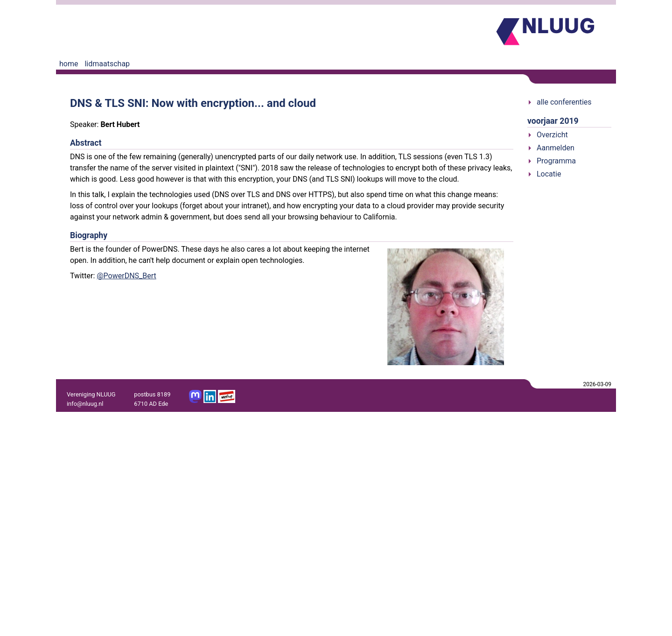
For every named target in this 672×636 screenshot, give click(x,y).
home (69, 64)
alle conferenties (564, 102)
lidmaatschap (107, 64)
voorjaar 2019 (553, 121)
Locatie (549, 174)
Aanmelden (556, 148)
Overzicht (552, 135)
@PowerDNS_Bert (126, 276)
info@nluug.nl (85, 404)
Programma (556, 161)
